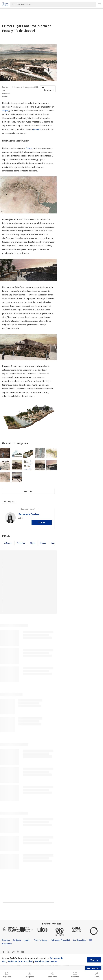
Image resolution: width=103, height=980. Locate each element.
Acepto (94, 960)
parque (36, 129)
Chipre (5, 111)
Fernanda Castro (29, 514)
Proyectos (21, 543)
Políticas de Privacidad (20, 961)
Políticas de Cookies (46, 961)
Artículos (8, 543)
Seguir (42, 522)
